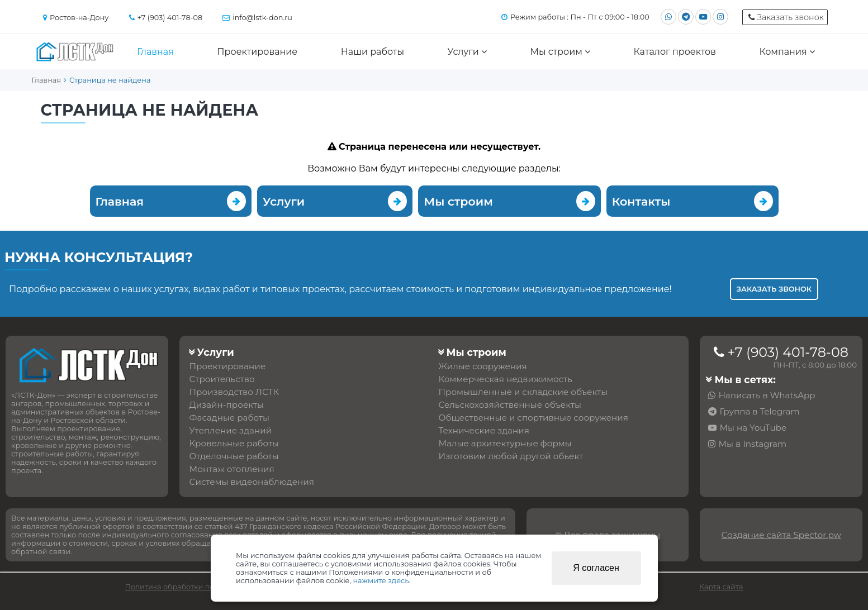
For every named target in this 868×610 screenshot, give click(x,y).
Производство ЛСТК (234, 392)
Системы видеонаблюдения (252, 482)
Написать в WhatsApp (767, 395)
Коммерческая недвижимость (506, 379)
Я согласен (596, 568)
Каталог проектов (675, 52)
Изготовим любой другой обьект (511, 456)
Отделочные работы (234, 456)
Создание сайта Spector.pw (781, 535)
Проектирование (257, 52)
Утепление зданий (231, 430)
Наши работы (373, 52)
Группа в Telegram (759, 411)
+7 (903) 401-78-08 (788, 352)
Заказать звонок (774, 289)
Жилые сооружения (483, 366)
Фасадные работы (229, 418)
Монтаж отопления (232, 469)
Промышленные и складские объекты (523, 392)
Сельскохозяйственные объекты (510, 405)
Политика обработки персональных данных (207, 587)
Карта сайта (721, 587)
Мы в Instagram (752, 444)
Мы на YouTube (753, 428)
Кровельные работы (234, 443)
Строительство (222, 379)
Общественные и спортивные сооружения (533, 418)
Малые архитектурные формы (505, 443)
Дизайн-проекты (227, 405)
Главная (155, 52)
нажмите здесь (381, 581)
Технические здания (484, 430)
